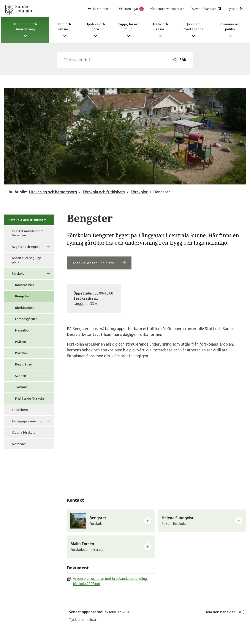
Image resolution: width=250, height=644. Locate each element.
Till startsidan (100, 9)
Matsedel (19, 444)
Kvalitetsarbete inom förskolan (28, 233)
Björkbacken (24, 308)
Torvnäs (21, 387)
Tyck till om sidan (83, 619)
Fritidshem (20, 410)
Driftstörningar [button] (131, 9)
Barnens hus (24, 285)
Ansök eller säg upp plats (27, 260)
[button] (111, 521)
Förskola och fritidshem (104, 192)
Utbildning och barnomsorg (53, 192)
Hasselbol (22, 330)
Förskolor (139, 192)
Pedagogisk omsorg (27, 421)
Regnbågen (24, 364)
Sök (183, 60)
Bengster (162, 192)
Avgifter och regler (26, 247)
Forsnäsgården (26, 319)
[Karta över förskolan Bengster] (156, 426)
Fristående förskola (30, 398)
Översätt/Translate (206, 9)
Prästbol (21, 353)
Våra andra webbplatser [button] (167, 9)
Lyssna (235, 9)
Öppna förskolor (24, 432)
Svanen (21, 376)
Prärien (21, 341)
